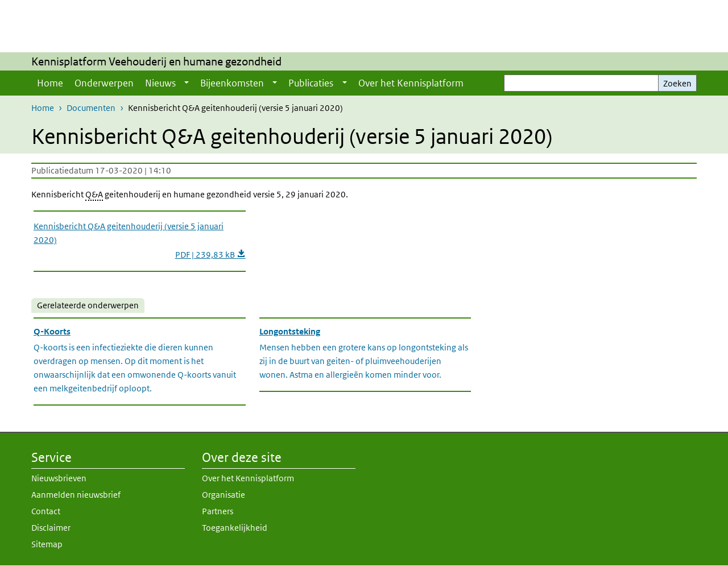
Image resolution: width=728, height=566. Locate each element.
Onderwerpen (104, 83)
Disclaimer (51, 528)
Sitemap (47, 544)
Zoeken (677, 83)
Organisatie (224, 495)
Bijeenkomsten (232, 83)
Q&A (94, 194)
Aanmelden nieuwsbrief (76, 495)
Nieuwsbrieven (59, 478)
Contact (46, 511)
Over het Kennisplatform (411, 83)
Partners (218, 511)
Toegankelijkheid (235, 528)
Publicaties (311, 83)
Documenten (91, 108)
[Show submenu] (187, 83)
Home (50, 83)
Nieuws (160, 83)
